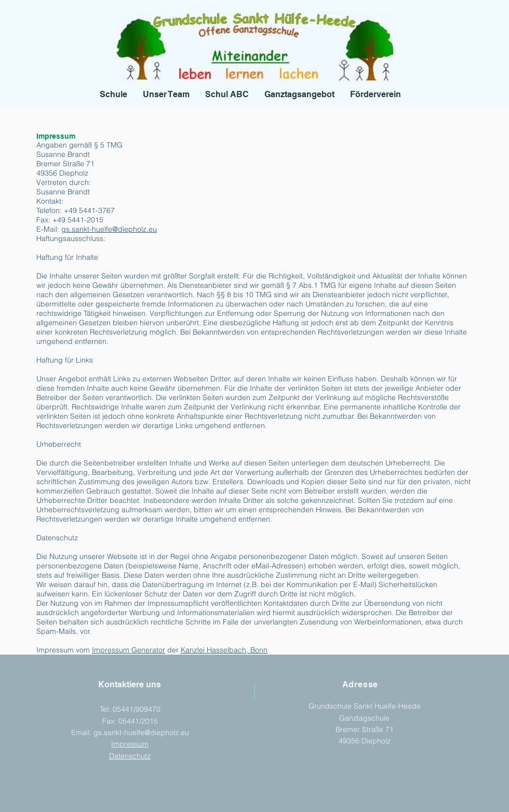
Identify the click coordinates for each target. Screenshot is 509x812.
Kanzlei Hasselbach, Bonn (224, 650)
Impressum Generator (129, 650)
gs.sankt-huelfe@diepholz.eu (109, 229)
